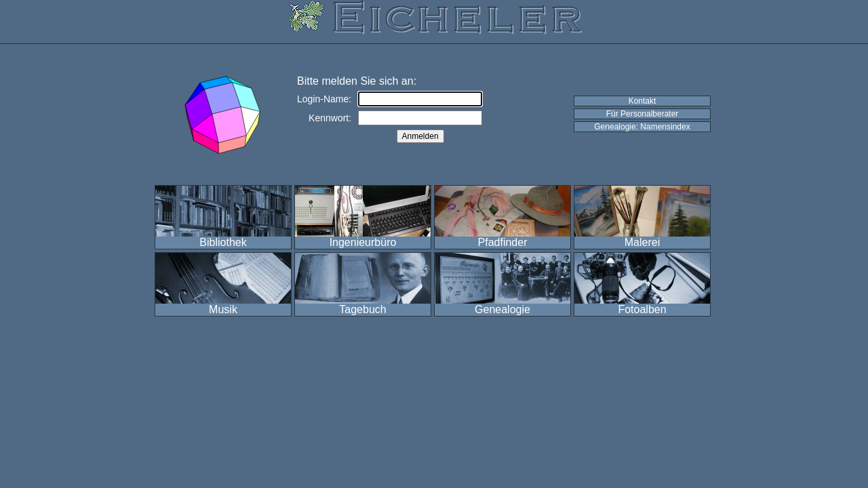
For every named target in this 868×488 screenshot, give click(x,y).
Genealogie (502, 309)
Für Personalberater (643, 114)
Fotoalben (642, 309)
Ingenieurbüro (363, 242)
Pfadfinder (503, 242)
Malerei (642, 242)
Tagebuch (362, 309)
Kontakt (643, 101)
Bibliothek (223, 242)
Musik (223, 309)
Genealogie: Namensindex (642, 127)
